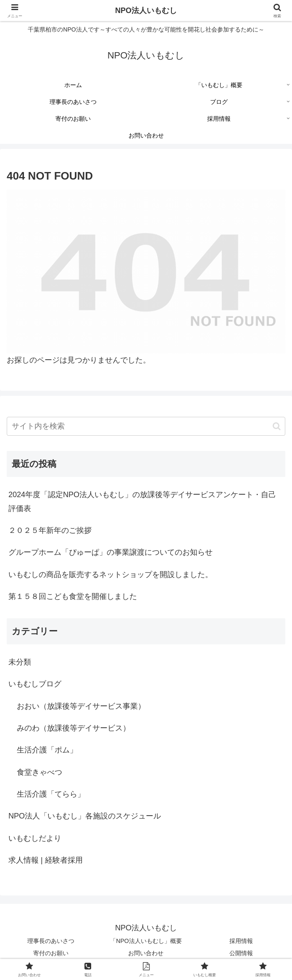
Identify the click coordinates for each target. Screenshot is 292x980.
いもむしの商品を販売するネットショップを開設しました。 (110, 575)
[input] (146, 426)
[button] (277, 426)
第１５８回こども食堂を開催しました (73, 596)
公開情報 (241, 953)
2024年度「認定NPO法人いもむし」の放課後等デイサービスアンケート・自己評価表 (142, 501)
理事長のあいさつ (51, 941)
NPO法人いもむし (146, 11)
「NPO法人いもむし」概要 (146, 941)
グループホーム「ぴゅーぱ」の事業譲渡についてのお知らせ (110, 552)
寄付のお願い (51, 953)
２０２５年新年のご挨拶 (50, 530)
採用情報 (241, 941)
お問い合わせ (146, 953)
